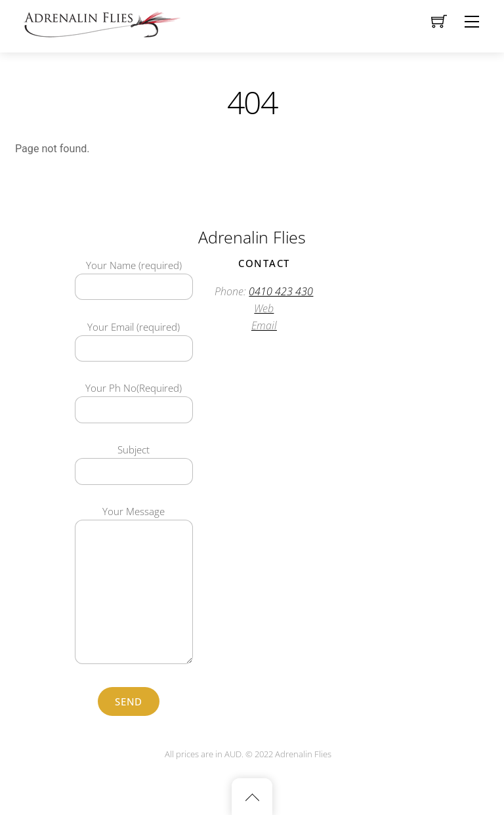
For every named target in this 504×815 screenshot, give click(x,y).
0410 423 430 (281, 291)
